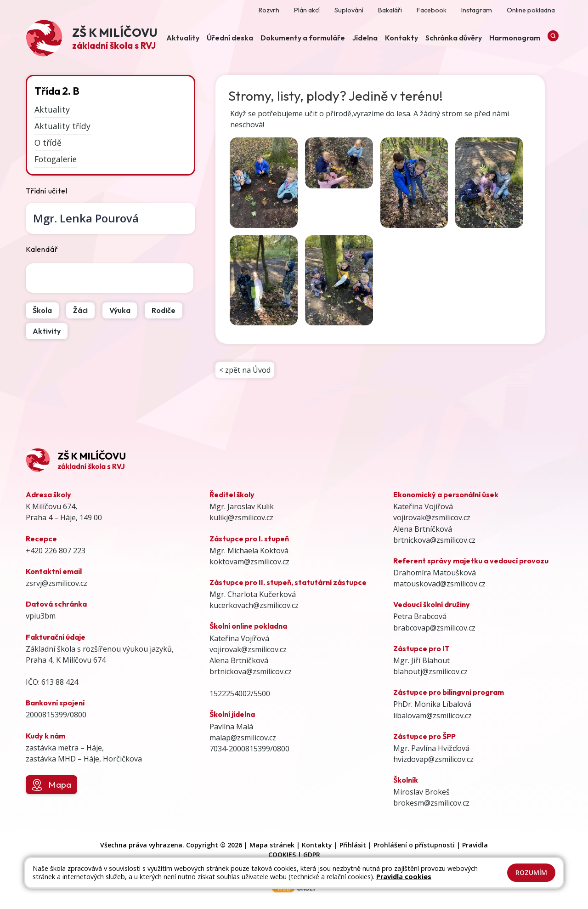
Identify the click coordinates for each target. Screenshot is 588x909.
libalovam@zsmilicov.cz (433, 716)
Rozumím (531, 872)
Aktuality (52, 109)
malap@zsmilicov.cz (243, 738)
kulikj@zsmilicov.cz (241, 517)
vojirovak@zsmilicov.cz (248, 649)
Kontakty (317, 845)
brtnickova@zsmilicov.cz (251, 671)
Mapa (51, 785)
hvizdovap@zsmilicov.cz (433, 759)
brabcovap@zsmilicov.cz (434, 628)
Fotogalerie (56, 159)
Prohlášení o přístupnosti (414, 845)
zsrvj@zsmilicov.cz (57, 583)
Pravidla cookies (404, 877)
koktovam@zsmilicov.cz (249, 562)
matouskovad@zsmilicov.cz (439, 584)
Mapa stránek (272, 845)
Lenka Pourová (86, 218)
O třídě (48, 142)
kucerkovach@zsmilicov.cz (254, 605)
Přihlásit (353, 845)
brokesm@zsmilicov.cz (431, 803)
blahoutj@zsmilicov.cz (430, 671)
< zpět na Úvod (245, 370)
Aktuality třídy (62, 126)
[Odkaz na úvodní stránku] (91, 39)
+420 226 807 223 (56, 551)
